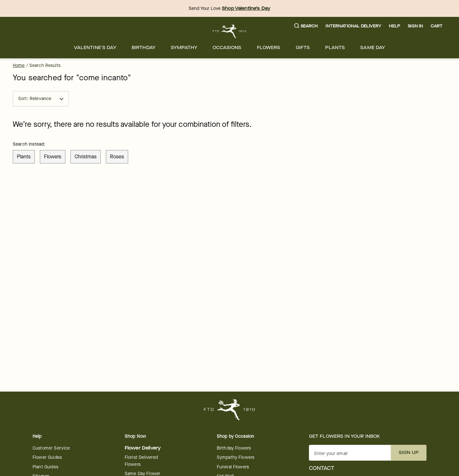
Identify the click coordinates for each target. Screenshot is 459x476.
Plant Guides (45, 467)
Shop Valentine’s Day (246, 8)
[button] (306, 26)
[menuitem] (95, 48)
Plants (335, 48)
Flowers (269, 48)
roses (117, 157)
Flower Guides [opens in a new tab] (47, 457)
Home (19, 65)
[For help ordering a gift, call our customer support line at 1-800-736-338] (230, 31)
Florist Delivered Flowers (141, 461)
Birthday (144, 48)
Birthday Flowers (234, 448)
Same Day (373, 48)
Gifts (303, 48)
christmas (86, 157)
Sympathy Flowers (236, 457)
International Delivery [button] (353, 26)
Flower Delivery (143, 448)
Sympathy (184, 48)
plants (24, 157)
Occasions (227, 48)
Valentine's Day (95, 48)
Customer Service (51, 448)
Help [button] (395, 26)
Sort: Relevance (41, 99)
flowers (53, 157)
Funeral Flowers (233, 467)
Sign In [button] (415, 26)
